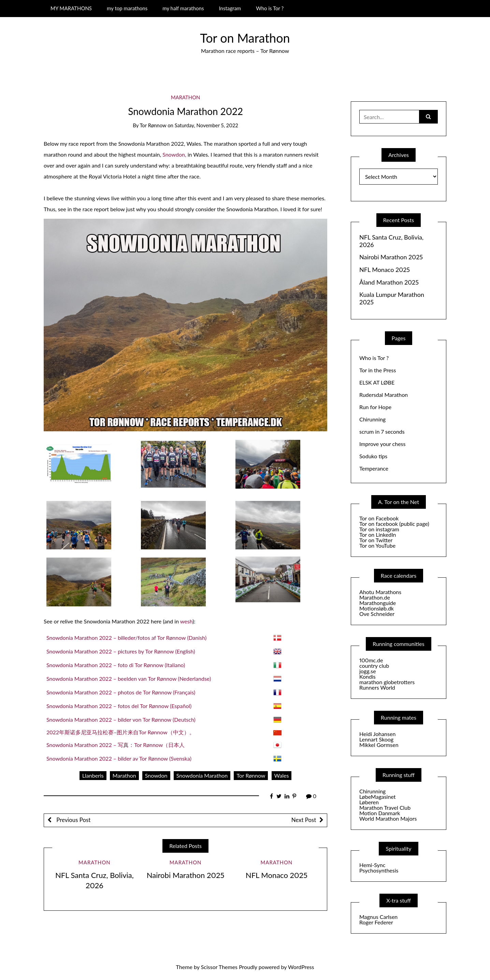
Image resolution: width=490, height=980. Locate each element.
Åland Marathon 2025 (389, 282)
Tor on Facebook (379, 518)
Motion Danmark (380, 813)
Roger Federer (376, 922)
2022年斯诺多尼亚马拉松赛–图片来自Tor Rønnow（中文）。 (121, 732)
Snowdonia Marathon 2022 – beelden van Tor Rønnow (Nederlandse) (129, 679)
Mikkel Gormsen (379, 745)
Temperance (374, 468)
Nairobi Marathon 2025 (186, 875)
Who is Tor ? (270, 8)
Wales (282, 775)
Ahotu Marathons (380, 592)
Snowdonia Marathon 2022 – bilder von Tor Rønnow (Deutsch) (121, 719)
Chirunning (372, 419)
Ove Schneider (377, 614)
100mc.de (371, 660)
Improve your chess (382, 444)
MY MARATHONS (71, 8)
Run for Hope (375, 407)
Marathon (186, 97)
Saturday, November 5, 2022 (206, 125)
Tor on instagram (379, 529)
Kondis (367, 676)
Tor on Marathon (245, 38)
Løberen (369, 802)
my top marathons (127, 8)
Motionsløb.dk (377, 608)
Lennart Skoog (376, 739)
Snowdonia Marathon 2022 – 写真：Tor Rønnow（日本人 (116, 745)
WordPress (301, 967)
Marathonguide (378, 603)
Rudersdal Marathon (384, 395)
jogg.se (368, 671)
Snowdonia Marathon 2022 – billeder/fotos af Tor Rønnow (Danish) (126, 638)
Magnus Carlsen (378, 917)
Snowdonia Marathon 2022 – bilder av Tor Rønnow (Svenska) (119, 758)
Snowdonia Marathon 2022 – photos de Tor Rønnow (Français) (121, 692)
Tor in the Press (378, 370)
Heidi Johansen (377, 734)
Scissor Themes (219, 967)
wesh (186, 621)
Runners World (377, 687)
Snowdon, (174, 154)
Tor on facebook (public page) (394, 524)
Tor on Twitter (376, 540)
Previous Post (73, 820)
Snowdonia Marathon (202, 775)
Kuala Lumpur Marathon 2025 (392, 298)
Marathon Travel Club (385, 808)
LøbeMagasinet (378, 797)
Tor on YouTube (377, 545)
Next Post (304, 820)
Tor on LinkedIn (378, 535)
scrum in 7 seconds (382, 431)
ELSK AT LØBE (377, 382)
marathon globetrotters (387, 682)
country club (374, 666)
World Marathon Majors (388, 818)
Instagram (230, 8)
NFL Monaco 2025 (277, 875)
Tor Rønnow (153, 125)
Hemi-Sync (372, 865)
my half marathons (183, 8)
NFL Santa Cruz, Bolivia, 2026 (391, 241)
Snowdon (156, 775)
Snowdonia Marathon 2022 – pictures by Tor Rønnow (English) (121, 651)
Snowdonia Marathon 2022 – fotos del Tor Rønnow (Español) (119, 706)
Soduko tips (373, 456)
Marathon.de (375, 597)
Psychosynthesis (379, 870)
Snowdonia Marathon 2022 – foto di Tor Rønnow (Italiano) (116, 665)
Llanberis (93, 775)
